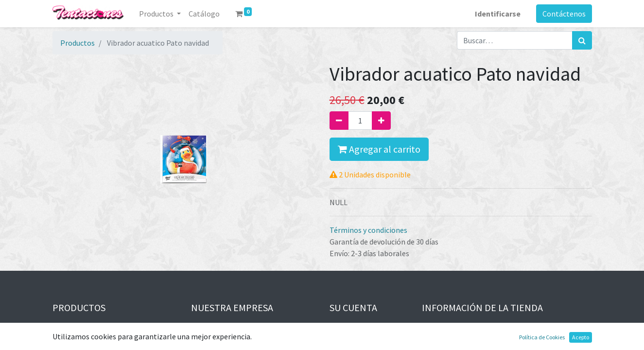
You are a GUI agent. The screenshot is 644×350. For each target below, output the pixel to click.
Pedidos (343, 339)
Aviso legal (209, 327)
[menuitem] (204, 14)
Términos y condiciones (368, 230)
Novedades (70, 339)
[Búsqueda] (582, 40)
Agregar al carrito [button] (379, 149)
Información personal (366, 327)
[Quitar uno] (339, 121)
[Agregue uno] (381, 121)
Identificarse (498, 14)
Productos (78, 43)
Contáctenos (564, 14)
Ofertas (65, 327)
